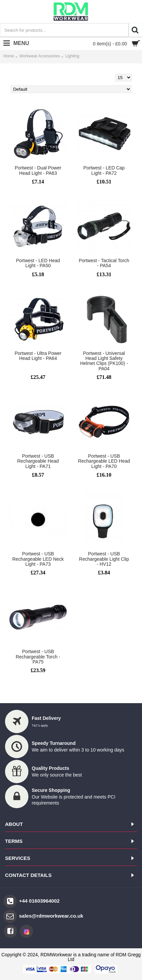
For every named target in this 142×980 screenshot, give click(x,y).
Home (9, 56)
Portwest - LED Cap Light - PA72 (104, 170)
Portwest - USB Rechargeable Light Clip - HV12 (104, 559)
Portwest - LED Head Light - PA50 (38, 263)
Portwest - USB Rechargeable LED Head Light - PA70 (104, 461)
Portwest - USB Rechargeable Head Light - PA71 (38, 461)
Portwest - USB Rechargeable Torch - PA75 (38, 657)
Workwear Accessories (40, 56)
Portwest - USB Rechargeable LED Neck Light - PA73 (38, 559)
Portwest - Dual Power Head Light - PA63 (38, 170)
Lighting (72, 56)
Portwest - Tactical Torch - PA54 (104, 263)
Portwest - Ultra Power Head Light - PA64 (38, 356)
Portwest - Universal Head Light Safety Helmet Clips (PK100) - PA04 (104, 361)
